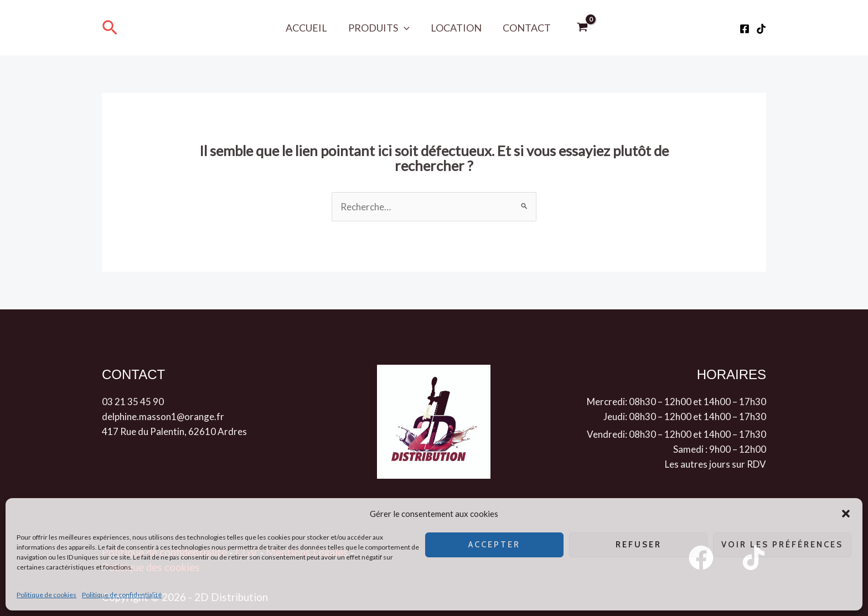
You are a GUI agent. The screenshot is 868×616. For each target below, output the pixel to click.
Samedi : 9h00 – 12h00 (720, 449)
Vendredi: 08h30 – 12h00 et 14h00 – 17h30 (676, 434)
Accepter (494, 545)
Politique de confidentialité (122, 595)
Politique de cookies (46, 595)
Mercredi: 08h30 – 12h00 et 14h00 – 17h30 (676, 402)
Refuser (639, 545)
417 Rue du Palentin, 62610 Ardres (174, 431)
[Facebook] (745, 29)
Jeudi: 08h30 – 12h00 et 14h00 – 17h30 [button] (685, 416)
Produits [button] (379, 28)
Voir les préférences (782, 545)
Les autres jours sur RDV (715, 464)
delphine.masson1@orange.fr (163, 416)
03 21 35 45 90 (133, 402)
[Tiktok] (761, 29)
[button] (846, 514)
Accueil (308, 28)
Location (456, 28)
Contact (525, 28)
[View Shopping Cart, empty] (581, 28)
